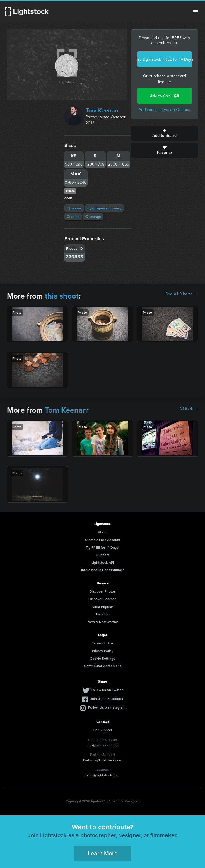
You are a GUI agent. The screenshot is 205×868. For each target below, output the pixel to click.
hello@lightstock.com (103, 775)
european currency (105, 208)
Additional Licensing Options (164, 110)
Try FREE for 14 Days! (102, 547)
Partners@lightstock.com (103, 760)
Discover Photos (103, 591)
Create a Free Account (103, 540)
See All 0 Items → (182, 294)
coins (73, 217)
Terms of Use (102, 643)
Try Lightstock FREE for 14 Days (165, 59)
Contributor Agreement (102, 666)
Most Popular (103, 607)
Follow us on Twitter (107, 690)
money (74, 208)
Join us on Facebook (107, 699)
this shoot (62, 296)
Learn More (103, 853)
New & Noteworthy (103, 622)
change (93, 217)
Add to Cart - (165, 96)
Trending (102, 614)
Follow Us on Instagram (107, 707)
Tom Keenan (102, 110)
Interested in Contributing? (102, 570)
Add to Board (165, 133)
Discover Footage (102, 599)
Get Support (102, 730)
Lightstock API (103, 562)
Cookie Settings (102, 658)
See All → (189, 408)
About (103, 532)
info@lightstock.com (103, 745)
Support (103, 555)
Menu (196, 12)
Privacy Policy (103, 651)
